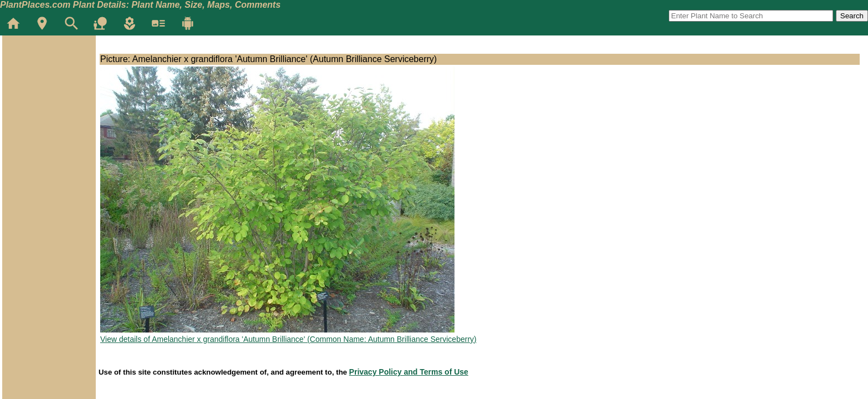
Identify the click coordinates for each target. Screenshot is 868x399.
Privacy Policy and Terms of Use (409, 372)
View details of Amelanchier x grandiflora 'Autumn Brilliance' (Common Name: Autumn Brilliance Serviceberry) (288, 339)
